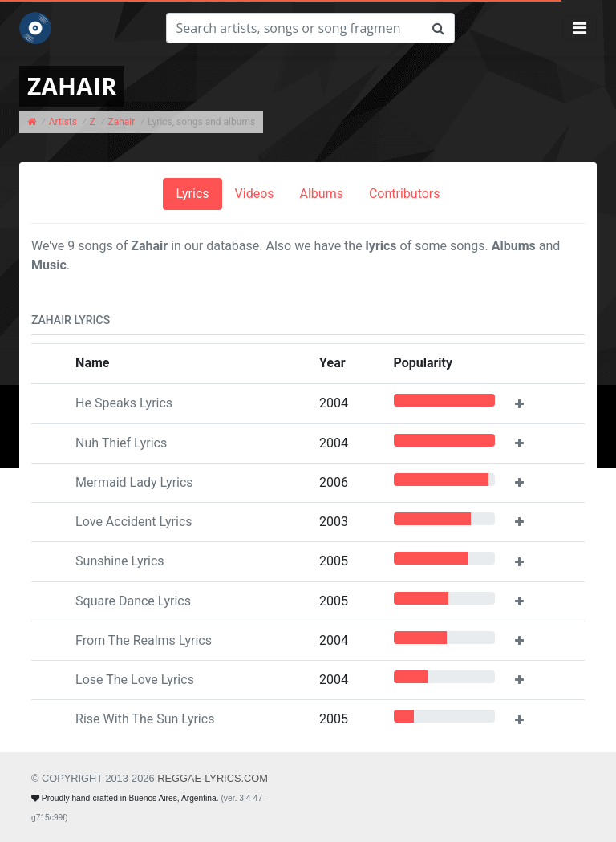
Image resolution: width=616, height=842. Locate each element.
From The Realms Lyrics (144, 640)
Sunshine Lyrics (120, 561)
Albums (322, 194)
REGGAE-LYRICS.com (213, 778)
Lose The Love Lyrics (135, 680)
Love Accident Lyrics (134, 522)
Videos (255, 194)
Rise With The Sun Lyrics (145, 719)
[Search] (294, 28)
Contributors (405, 194)
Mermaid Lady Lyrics (134, 482)
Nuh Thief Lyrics (121, 443)
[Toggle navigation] (580, 28)
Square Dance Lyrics (133, 601)
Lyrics (192, 194)
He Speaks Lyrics (124, 403)
